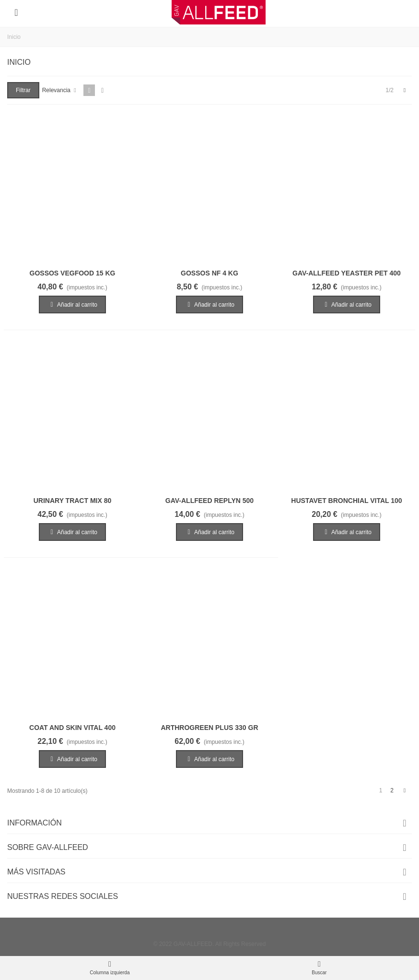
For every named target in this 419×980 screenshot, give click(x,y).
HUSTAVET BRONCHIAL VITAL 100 (346, 501)
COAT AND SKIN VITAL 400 (72, 728)
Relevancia (60, 90)
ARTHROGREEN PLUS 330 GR (209, 728)
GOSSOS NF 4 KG (209, 273)
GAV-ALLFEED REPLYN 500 (209, 501)
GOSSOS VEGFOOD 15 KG (73, 273)
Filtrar (23, 90)
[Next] (405, 90)
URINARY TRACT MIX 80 (73, 501)
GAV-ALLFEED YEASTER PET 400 (347, 273)
